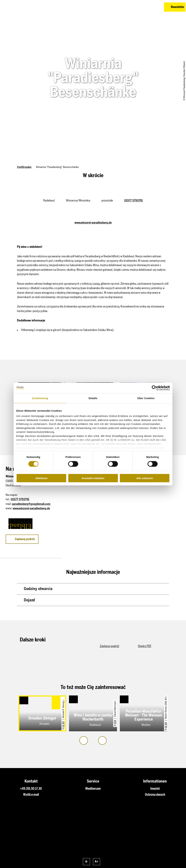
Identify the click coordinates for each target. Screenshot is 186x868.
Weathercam (93, 788)
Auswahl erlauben (93, 478)
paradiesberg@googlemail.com (31, 504)
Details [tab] (93, 398)
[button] (144, 7)
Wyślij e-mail (31, 794)
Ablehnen (41, 478)
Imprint (155, 788)
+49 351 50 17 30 (31, 788)
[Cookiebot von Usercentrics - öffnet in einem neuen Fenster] (154, 388)
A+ (97, 861)
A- (86, 861)
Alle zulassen (145, 478)
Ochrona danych (155, 794)
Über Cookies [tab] (146, 398)
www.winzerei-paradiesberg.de (93, 223)
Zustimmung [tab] (40, 398)
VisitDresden (24, 167)
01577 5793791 (133, 200)
